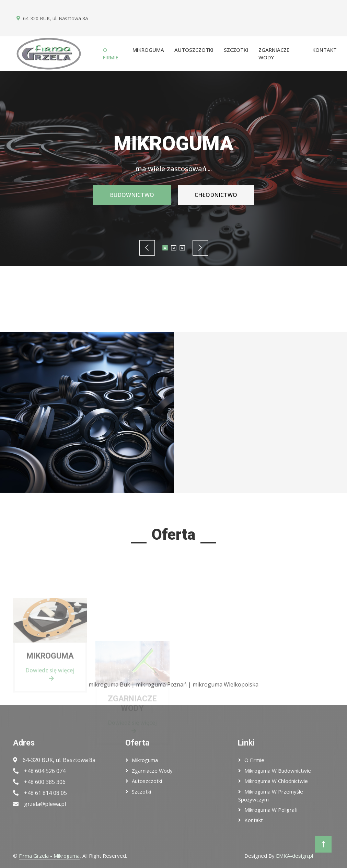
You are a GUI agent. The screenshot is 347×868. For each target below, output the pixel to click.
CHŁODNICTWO (217, 195)
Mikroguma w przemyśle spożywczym (271, 796)
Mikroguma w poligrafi (271, 810)
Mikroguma (148, 50)
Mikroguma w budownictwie (278, 771)
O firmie (111, 54)
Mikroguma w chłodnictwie (276, 781)
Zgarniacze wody (274, 54)
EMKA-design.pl (294, 856)
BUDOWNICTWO (130, 195)
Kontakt (325, 50)
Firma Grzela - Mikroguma (49, 856)
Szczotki (236, 50)
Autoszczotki (194, 50)
